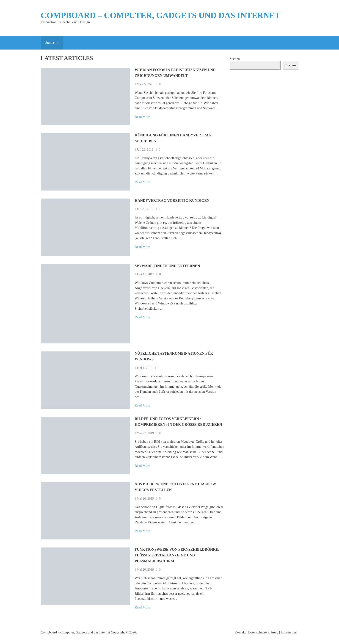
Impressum (288, 632)
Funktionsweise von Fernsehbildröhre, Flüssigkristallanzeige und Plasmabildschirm (177, 555)
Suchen (235, 59)
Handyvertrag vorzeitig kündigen (172, 200)
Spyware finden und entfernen (167, 266)
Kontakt (240, 632)
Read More (142, 117)
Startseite (52, 43)
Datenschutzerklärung (263, 632)
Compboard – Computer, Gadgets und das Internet (161, 15)
